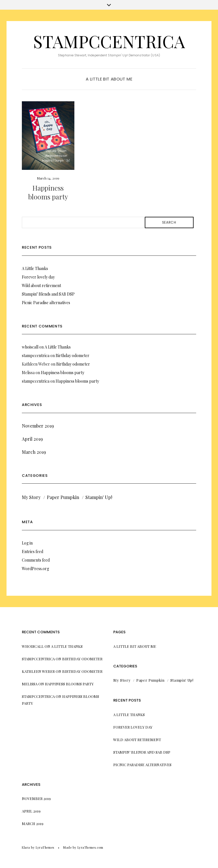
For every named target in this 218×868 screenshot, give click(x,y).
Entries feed (33, 551)
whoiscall (30, 347)
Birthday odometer (73, 355)
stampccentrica (109, 41)
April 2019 (32, 439)
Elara (26, 847)
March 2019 (34, 452)
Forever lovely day (38, 277)
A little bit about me (109, 79)
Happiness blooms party (48, 192)
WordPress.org (35, 569)
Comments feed (36, 560)
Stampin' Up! (99, 497)
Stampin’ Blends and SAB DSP (48, 294)
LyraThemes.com (90, 847)
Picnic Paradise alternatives (46, 303)
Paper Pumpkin (63, 497)
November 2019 (38, 426)
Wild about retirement (41, 285)
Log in (27, 543)
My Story (31, 497)
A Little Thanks (35, 268)
